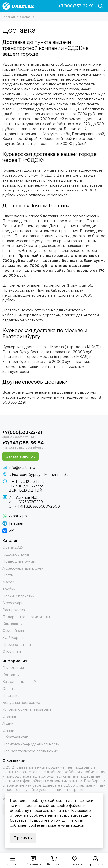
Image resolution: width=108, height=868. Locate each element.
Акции (8, 723)
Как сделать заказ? (19, 682)
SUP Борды (13, 638)
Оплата (9, 689)
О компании (13, 668)
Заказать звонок (21, 456)
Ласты (8, 575)
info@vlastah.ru (22, 468)
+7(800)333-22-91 (76, 6)
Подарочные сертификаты (26, 617)
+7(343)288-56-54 (23, 443)
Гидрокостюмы (16, 554)
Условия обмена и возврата (27, 709)
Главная (9, 17)
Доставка (11, 696)
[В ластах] (18, 6)
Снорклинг (12, 651)
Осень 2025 (13, 547)
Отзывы (9, 716)
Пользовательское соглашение (30, 751)
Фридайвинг (14, 631)
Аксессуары (13, 603)
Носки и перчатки (19, 596)
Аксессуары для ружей (23, 568)
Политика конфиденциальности (31, 744)
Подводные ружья (19, 561)
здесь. (79, 825)
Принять (23, 838)
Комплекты (12, 624)
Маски (8, 582)
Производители (17, 645)
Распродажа (14, 610)
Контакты (11, 675)
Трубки (9, 589)
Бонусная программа (21, 703)
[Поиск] (101, 6)
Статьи (8, 730)
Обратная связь (16, 737)
